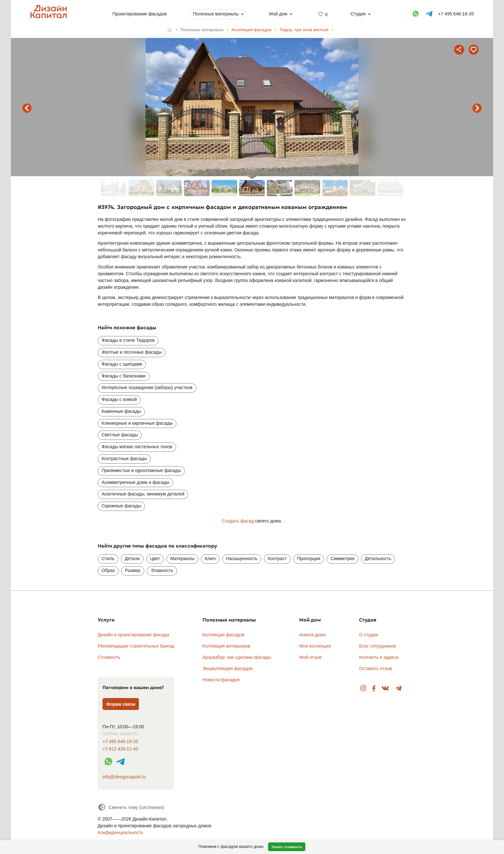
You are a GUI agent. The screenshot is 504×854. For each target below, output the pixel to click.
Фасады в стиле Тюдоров (128, 340)
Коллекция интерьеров (226, 646)
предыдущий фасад (27, 108)
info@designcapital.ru (124, 777)
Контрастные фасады (124, 459)
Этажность (162, 570)
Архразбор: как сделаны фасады (237, 657)
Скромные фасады (121, 506)
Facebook (374, 689)
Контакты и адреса (379, 657)
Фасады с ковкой (119, 399)
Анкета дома (312, 635)
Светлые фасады (120, 435)
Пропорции (309, 559)
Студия (358, 14)
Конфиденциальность (121, 832)
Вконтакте (386, 689)
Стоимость (109, 657)
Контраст (277, 559)
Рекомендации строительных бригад (136, 646)
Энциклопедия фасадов (228, 668)
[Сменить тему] (131, 807)
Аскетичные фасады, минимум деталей (143, 494)
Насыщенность (242, 559)
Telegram (399, 689)
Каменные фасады (121, 411)
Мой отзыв (310, 657)
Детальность (378, 559)
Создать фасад (238, 521)
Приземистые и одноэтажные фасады (141, 470)
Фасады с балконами (124, 376)
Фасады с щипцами (122, 364)
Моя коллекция (315, 646)
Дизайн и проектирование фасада (133, 635)
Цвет (155, 559)
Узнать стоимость (287, 847)
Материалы (182, 559)
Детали (132, 559)
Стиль (108, 559)
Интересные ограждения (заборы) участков (147, 387)
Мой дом (278, 14)
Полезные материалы (216, 14)
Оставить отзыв (376, 668)
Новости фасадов (221, 680)
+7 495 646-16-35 (120, 742)
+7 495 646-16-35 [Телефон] (456, 14)
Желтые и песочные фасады (132, 352)
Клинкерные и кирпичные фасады (137, 423)
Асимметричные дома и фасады (135, 482)
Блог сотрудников (378, 646)
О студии (369, 635)
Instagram (363, 689)
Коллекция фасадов (224, 635)
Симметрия (342, 559)
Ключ (210, 559)
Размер (133, 570)
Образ (108, 570)
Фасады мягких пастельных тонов (137, 447)
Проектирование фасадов (140, 14)
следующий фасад (477, 108)
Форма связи (121, 704)
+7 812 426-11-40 (120, 749)
